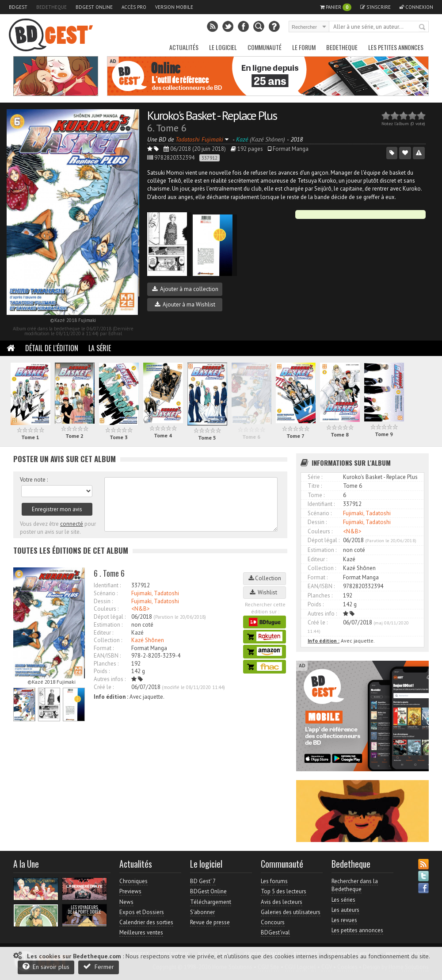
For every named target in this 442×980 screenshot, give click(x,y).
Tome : (316, 495)
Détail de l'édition (52, 348)
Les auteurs (345, 910)
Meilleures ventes (141, 932)
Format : (104, 648)
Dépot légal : (110, 617)
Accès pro (134, 7)
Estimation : (108, 625)
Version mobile (174, 7)
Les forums (274, 881)
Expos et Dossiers (142, 912)
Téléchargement (211, 902)
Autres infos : (110, 679)
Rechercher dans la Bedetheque (355, 885)
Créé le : (104, 687)
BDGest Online (94, 7)
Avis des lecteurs (282, 902)
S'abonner (202, 912)
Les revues (344, 920)
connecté (72, 524)
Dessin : (103, 601)
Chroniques (133, 881)
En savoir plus (46, 967)
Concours (273, 922)
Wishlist (265, 592)
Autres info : (322, 614)
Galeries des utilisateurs (291, 912)
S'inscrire (375, 7)
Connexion (416, 7)
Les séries (343, 900)
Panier (336, 7)
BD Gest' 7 (203, 881)
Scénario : (106, 593)
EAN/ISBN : (107, 656)
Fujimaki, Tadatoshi (155, 593)
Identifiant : (107, 585)
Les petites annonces (396, 47)
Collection (265, 578)
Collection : (108, 640)
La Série (100, 348)
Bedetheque (51, 7)
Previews (130, 891)
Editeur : (103, 633)
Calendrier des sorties (146, 922)
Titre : (315, 486)
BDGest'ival (275, 932)
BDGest (18, 7)
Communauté (265, 47)
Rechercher (423, 27)
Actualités (184, 47)
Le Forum (304, 47)
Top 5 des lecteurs (284, 891)
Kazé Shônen (148, 640)
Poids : (102, 671)
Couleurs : (106, 609)
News (126, 902)
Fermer (99, 967)
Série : (315, 477)
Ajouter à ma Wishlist (185, 304)
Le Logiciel (223, 47)
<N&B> (141, 609)
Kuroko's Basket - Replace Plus (212, 115)
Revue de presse (210, 922)
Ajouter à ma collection (185, 289)
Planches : (106, 664)
